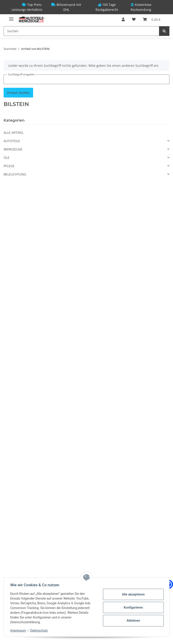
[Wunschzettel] (134, 19)
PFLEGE (9, 166)
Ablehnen (132, 621)
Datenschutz (40, 630)
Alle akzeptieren (132, 594)
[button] (123, 19)
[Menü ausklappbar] (11, 17)
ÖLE (7, 158)
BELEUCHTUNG (15, 174)
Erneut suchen (18, 93)
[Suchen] (81, 31)
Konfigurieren (132, 607)
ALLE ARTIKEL (14, 133)
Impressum (19, 630)
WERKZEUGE (13, 149)
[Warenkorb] (152, 19)
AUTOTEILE (12, 141)
